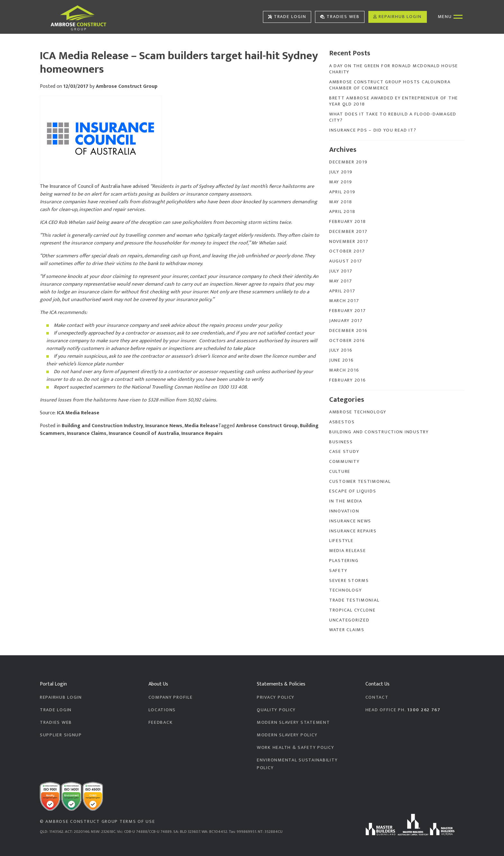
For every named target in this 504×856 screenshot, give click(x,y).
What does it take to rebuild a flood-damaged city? (393, 117)
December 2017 (348, 232)
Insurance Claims (87, 433)
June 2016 (342, 360)
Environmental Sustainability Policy (297, 764)
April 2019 (342, 192)
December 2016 (348, 331)
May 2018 (341, 202)
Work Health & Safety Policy (296, 748)
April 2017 (342, 291)
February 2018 (347, 222)
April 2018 (342, 212)
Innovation (344, 511)
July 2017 (341, 271)
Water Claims (347, 630)
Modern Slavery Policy (287, 735)
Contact (377, 697)
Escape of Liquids (353, 491)
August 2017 (346, 261)
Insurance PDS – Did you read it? (373, 130)
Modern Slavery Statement (293, 723)
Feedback (161, 723)
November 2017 (349, 242)
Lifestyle (341, 541)
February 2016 (347, 380)
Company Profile (171, 697)
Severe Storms (349, 581)
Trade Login (287, 17)
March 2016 (344, 370)
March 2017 (344, 301)
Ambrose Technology (358, 412)
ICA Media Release (78, 413)
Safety (338, 571)
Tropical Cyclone (352, 610)
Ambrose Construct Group (127, 86)
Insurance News (164, 426)
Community (344, 462)
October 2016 (347, 341)
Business (341, 442)
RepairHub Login (397, 17)
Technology (345, 590)
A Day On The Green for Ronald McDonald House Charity (394, 69)
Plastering (344, 561)
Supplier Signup (61, 735)
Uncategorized (349, 620)
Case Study (344, 452)
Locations (162, 710)
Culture (340, 472)
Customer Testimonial (360, 482)
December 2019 (348, 162)
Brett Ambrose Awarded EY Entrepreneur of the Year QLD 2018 (394, 101)
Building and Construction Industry (102, 426)
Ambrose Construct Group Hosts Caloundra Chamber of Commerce (390, 85)
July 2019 (341, 172)
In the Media (346, 501)
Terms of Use (137, 822)
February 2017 (347, 311)
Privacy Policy (276, 697)
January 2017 (346, 321)
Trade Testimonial (354, 600)
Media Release (201, 426)
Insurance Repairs (202, 433)
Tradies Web (340, 17)
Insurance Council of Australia (144, 433)
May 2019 (341, 182)
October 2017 (347, 251)
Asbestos (342, 422)
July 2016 (341, 350)
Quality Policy (276, 710)
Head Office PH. (403, 710)
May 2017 (341, 281)
